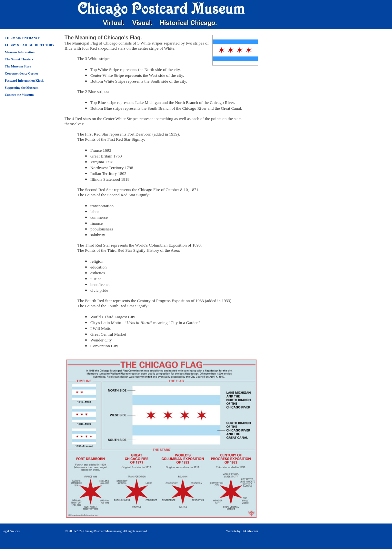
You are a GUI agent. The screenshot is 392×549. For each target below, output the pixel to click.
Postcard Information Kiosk (24, 81)
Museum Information (20, 52)
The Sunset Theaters (19, 59)
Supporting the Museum (22, 88)
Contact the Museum (19, 95)
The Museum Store (18, 66)
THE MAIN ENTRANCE (23, 38)
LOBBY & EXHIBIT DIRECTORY (30, 45)
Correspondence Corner (21, 73)
